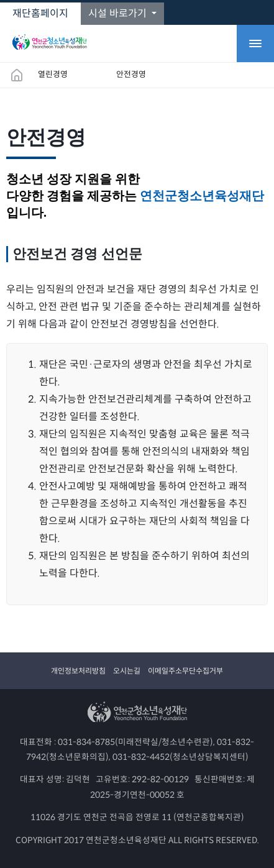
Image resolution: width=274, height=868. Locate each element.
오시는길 (127, 671)
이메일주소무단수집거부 (185, 671)
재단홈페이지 (40, 13)
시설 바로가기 (119, 13)
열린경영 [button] (53, 75)
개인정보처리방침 (78, 671)
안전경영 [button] (131, 75)
